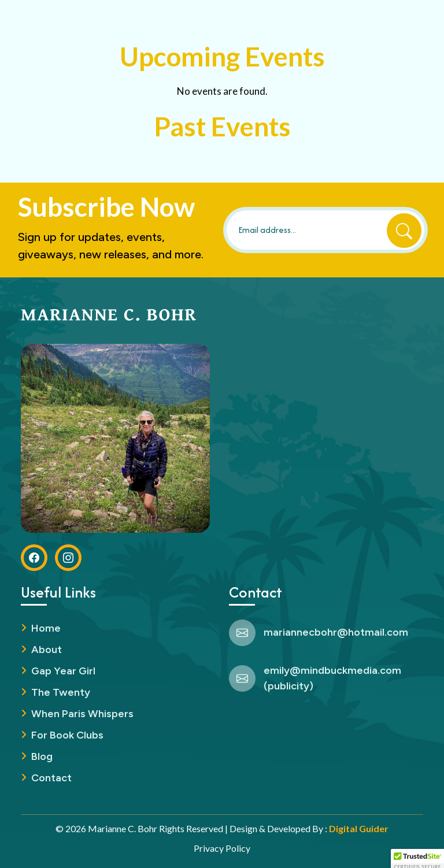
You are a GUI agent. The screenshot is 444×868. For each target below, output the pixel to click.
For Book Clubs (67, 735)
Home (46, 628)
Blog (42, 756)
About (47, 650)
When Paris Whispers (82, 714)
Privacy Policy (222, 848)
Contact (51, 778)
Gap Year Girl (63, 671)
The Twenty (61, 692)
